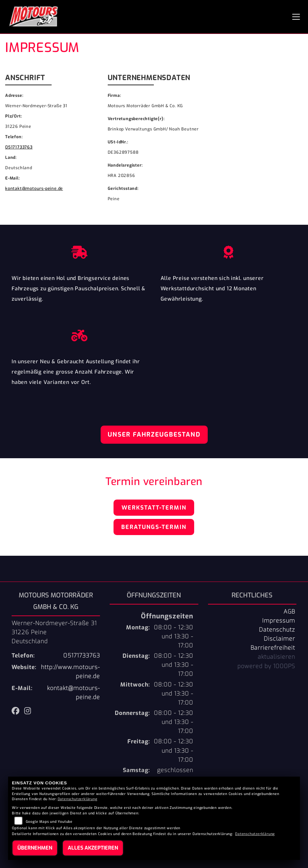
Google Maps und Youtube (49, 822)
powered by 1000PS (266, 666)
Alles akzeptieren (93, 848)
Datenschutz (277, 630)
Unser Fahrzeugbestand (154, 434)
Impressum (279, 621)
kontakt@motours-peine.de (34, 188)
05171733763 (19, 147)
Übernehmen (35, 848)
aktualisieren (276, 657)
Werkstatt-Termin (154, 508)
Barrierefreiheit (273, 648)
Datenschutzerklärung (78, 799)
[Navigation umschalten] (296, 17)
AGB (289, 612)
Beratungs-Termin (154, 527)
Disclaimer (279, 639)
